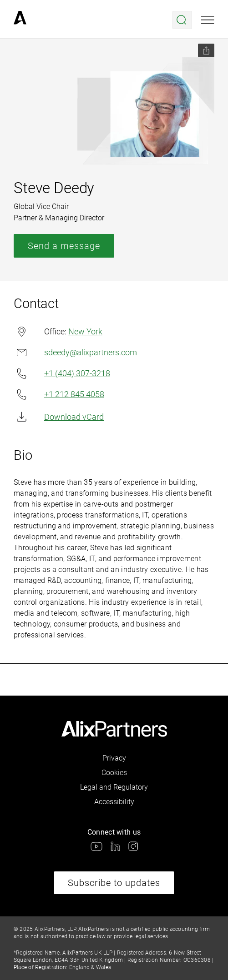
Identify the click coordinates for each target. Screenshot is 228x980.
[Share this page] (206, 50)
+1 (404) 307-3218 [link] (62, 374)
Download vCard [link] (59, 417)
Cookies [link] (114, 773)
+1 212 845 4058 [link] (59, 395)
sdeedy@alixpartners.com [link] (75, 352)
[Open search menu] (182, 20)
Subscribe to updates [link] (114, 883)
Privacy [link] (114, 758)
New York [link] (85, 331)
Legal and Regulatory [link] (114, 787)
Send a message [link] (64, 246)
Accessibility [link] (114, 802)
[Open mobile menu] (208, 20)
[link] (20, 20)
